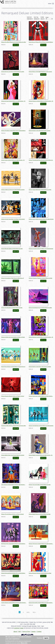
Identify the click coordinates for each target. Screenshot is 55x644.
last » (34, 612)
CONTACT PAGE (19, 628)
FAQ (20, 631)
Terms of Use (26, 631)
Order (42, 17)
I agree (46, 638)
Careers (33, 631)
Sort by (36, 17)
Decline (39, 638)
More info (24, 643)
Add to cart (16, 45)
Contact (39, 631)
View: (47, 17)
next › (28, 612)
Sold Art (29, 17)
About (15, 631)
